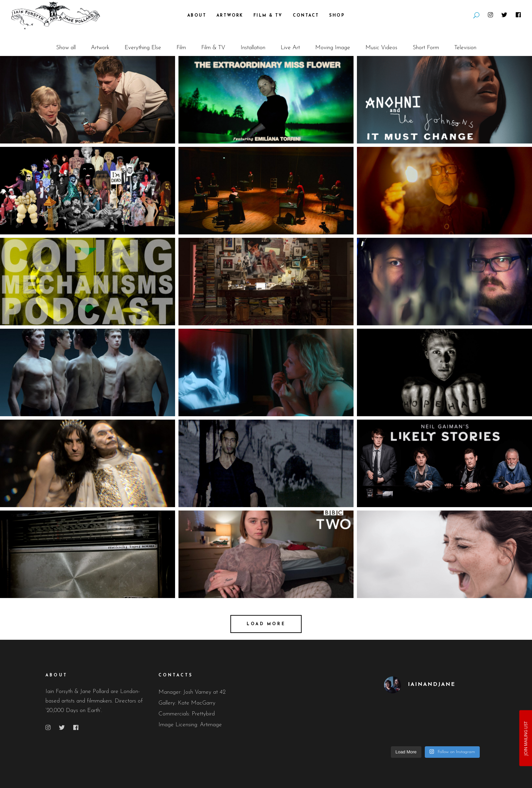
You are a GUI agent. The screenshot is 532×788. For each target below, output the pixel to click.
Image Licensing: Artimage (190, 725)
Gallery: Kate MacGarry (187, 703)
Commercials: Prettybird (187, 714)
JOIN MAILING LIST (525, 738)
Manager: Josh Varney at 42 (192, 692)
